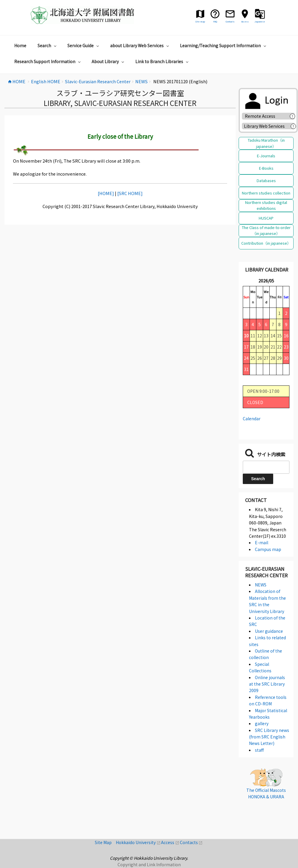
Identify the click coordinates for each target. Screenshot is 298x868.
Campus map (268, 549)
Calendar (252, 419)
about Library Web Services (140, 45)
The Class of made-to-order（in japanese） (266, 230)
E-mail (262, 542)
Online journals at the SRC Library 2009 (267, 684)
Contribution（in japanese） (266, 243)
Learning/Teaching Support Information (224, 45)
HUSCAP (266, 218)
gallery (262, 723)
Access (170, 842)
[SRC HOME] (130, 193)
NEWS (261, 585)
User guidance (269, 631)
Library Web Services (264, 126)
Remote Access (262, 116)
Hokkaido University (138, 842)
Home (20, 45)
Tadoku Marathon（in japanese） (266, 143)
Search (48, 45)
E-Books (266, 168)
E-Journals (266, 156)
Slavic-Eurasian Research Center (266, 572)
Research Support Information (48, 61)
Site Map (105, 842)
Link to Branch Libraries (163, 61)
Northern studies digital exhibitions (266, 205)
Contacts (191, 842)
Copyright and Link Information (149, 864)
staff (259, 750)
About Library (109, 61)
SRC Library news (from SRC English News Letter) (269, 737)
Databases (266, 180)
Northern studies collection (266, 193)
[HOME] (106, 193)
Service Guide (84, 45)
